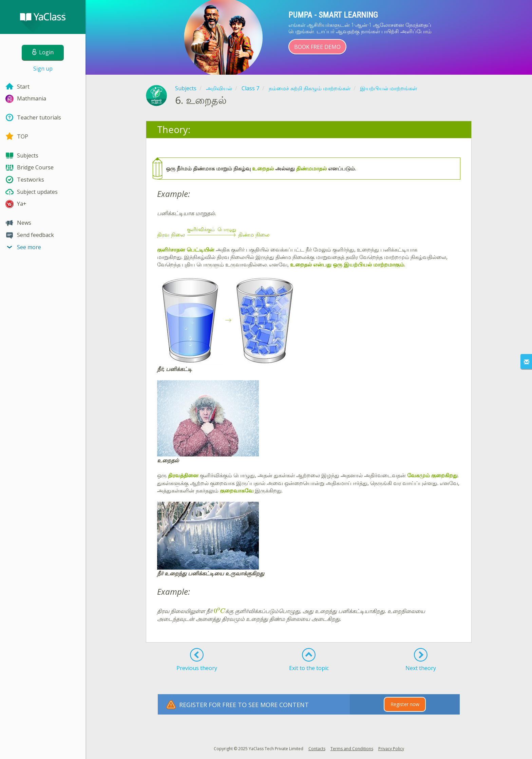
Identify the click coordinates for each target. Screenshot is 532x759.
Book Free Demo (317, 47)
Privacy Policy (391, 749)
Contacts (317, 749)
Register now (405, 704)
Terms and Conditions (352, 749)
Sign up (43, 69)
